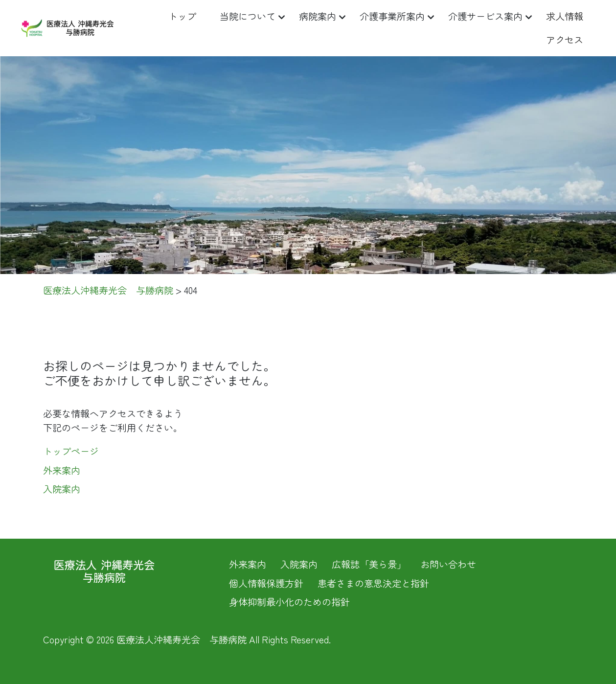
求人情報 (565, 16)
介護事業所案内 (392, 16)
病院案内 (318, 16)
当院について (248, 16)
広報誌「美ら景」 (369, 564)
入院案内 (62, 489)
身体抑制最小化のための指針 (289, 602)
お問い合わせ (448, 564)
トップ (182, 16)
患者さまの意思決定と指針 (373, 583)
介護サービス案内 (485, 16)
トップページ (71, 451)
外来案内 (62, 470)
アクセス (565, 40)
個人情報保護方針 (266, 583)
